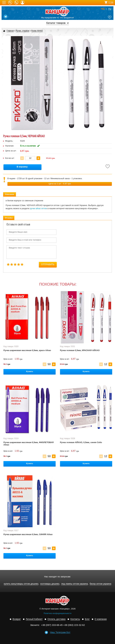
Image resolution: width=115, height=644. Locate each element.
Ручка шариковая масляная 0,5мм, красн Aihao (27, 350)
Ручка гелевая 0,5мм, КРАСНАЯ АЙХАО (80, 350)
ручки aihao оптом (38, 208)
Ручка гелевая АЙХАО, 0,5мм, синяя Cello (81, 442)
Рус (103, 9)
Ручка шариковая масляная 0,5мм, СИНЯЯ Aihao (28, 534)
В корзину (22, 167)
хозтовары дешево (50, 584)
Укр (110, 9)
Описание (10, 194)
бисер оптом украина (100, 584)
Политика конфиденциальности (57, 613)
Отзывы (9, 218)
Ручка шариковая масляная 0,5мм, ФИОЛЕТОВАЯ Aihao (29, 444)
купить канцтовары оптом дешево (21, 584)
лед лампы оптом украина (74, 584)
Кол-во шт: (10, 158)
